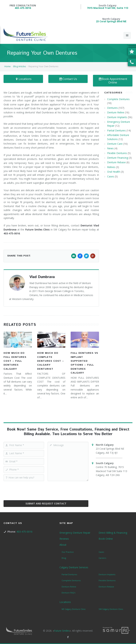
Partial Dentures (116, 130)
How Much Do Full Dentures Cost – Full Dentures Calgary (15, 361)
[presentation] (46, 489)
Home (8, 66)
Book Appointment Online (113, 81)
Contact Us (68, 79)
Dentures (112, 108)
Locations (23, 79)
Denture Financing (118, 158)
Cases (111, 176)
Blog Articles (20, 66)
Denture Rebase (116, 162)
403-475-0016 (23, 8)
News (110, 148)
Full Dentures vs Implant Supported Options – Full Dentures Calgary (84, 363)
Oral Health (114, 172)
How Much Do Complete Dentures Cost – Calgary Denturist (51, 361)
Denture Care (115, 144)
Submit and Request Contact (46, 503)
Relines (111, 167)
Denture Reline (116, 112)
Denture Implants (117, 117)
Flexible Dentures (117, 153)
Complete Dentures (118, 99)
